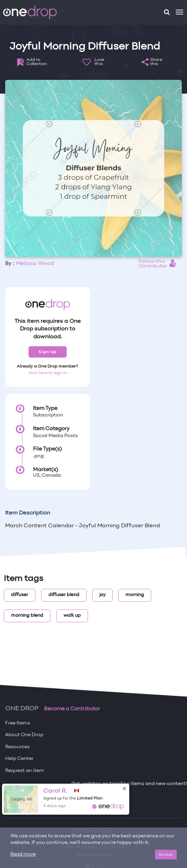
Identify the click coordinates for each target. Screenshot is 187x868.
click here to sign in (48, 373)
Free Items (18, 723)
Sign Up (48, 352)
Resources (18, 747)
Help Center (19, 759)
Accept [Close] (166, 854)
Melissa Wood (35, 264)
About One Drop (24, 735)
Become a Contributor (72, 709)
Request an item (25, 771)
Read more (23, 854)
